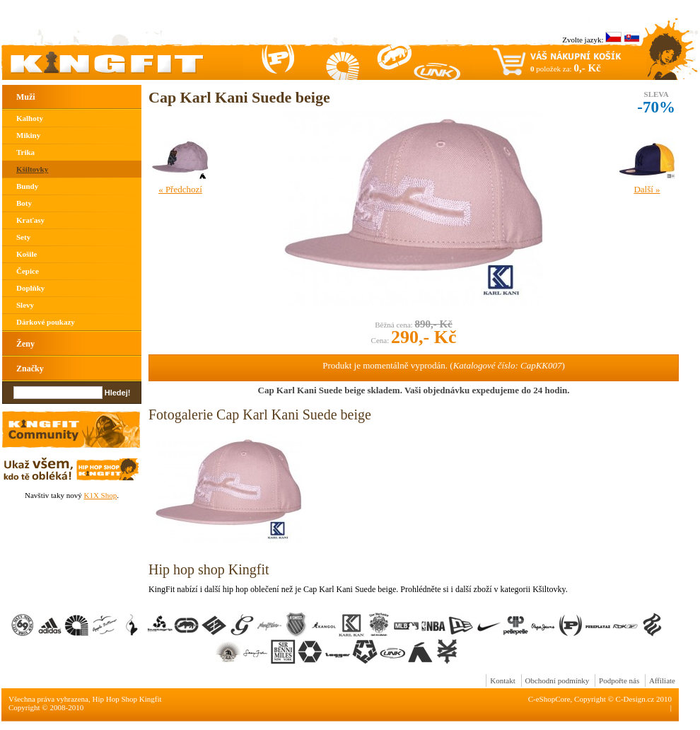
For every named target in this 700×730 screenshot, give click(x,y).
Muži (26, 97)
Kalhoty (30, 118)
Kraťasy (30, 220)
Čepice (28, 271)
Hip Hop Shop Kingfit (127, 699)
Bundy (27, 186)
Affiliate (662, 680)
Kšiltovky (32, 169)
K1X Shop (100, 495)
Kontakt (502, 680)
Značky (30, 369)
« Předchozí (180, 189)
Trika (25, 152)
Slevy (25, 305)
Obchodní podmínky (558, 680)
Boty (24, 203)
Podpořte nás (619, 680)
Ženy (25, 344)
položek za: (566, 68)
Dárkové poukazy (46, 322)
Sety (23, 237)
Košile (27, 254)
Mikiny (28, 135)
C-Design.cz (635, 699)
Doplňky (30, 288)
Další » (647, 189)
